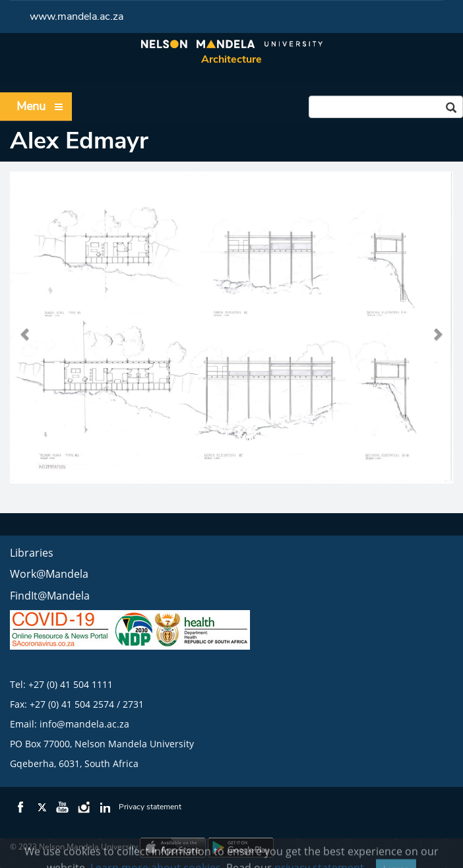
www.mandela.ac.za (77, 16)
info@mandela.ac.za (84, 724)
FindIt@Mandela (50, 596)
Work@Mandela (49, 574)
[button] (25, 327)
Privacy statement (150, 807)
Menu (40, 107)
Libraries (32, 553)
